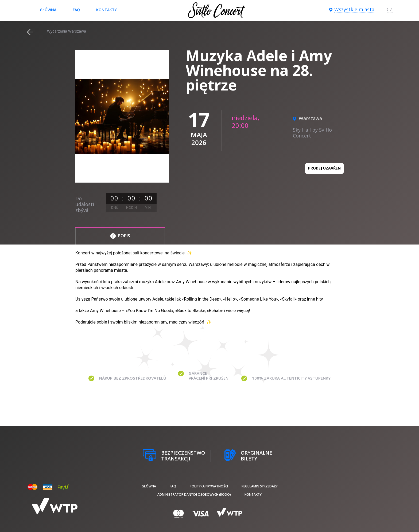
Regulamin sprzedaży (260, 486)
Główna (48, 10)
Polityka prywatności (209, 486)
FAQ (76, 10)
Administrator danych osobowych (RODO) (194, 494)
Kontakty (106, 10)
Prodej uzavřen (324, 168)
